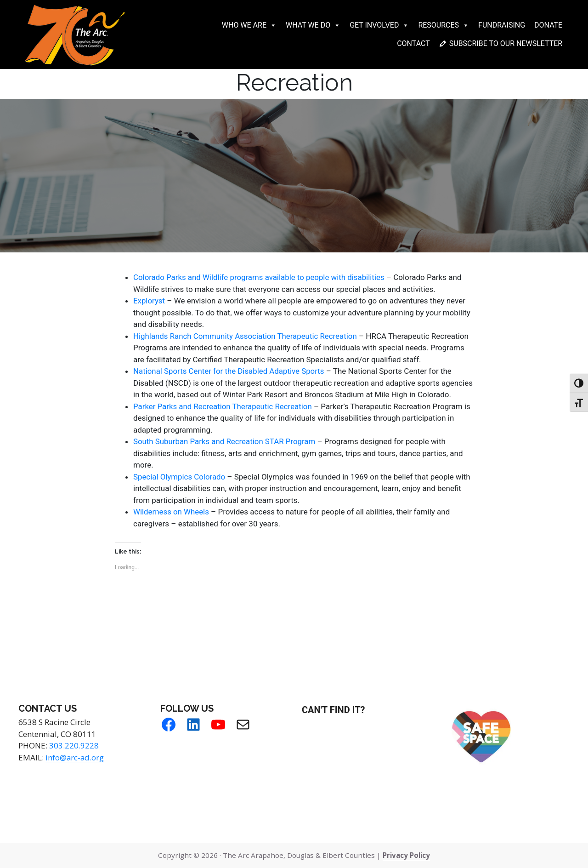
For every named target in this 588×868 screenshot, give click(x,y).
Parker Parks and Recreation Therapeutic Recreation (223, 406)
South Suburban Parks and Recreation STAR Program (225, 441)
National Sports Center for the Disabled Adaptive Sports (230, 371)
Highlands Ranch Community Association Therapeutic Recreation (246, 336)
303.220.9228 (74, 745)
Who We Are (249, 25)
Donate (548, 25)
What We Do (313, 25)
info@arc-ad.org (75, 757)
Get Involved (379, 25)
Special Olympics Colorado (180, 477)
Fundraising (502, 25)
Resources (444, 25)
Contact (413, 43)
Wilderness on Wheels (172, 512)
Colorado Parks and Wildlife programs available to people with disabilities (260, 277)
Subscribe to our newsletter (506, 43)
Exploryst (149, 301)
